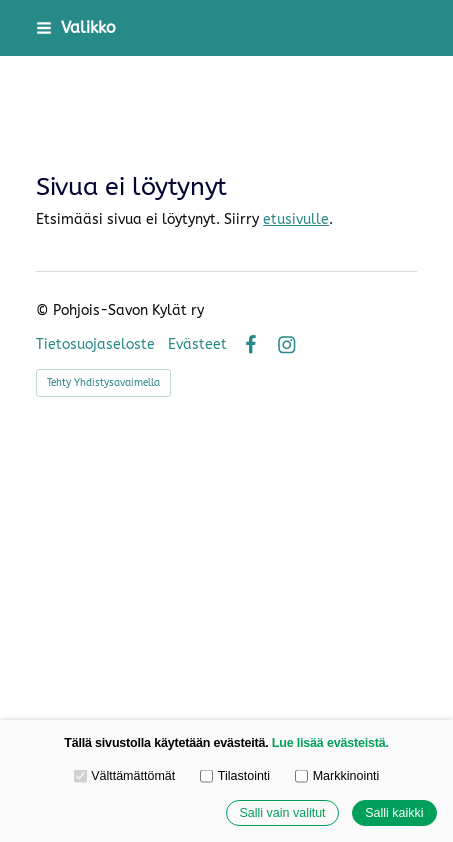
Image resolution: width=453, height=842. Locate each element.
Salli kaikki (394, 813)
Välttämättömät (125, 776)
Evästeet (197, 345)
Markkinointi (337, 776)
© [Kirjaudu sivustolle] (44, 310)
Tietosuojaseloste (95, 345)
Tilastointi (235, 776)
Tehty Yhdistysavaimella (103, 383)
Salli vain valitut (282, 813)
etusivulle (296, 219)
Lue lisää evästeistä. (330, 743)
